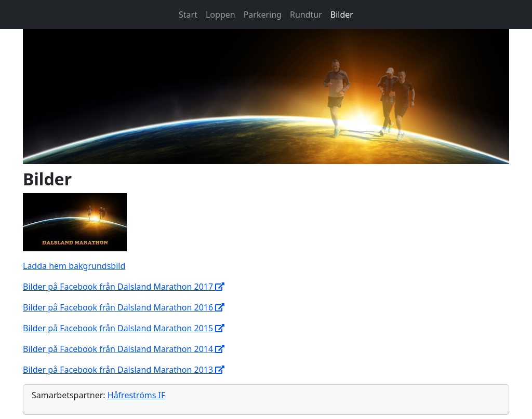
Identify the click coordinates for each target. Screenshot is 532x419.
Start (188, 15)
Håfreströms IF (137, 395)
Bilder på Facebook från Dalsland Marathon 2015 (124, 328)
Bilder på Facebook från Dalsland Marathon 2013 (124, 370)
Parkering (263, 15)
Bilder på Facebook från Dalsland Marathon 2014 (124, 349)
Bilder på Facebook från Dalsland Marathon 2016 (124, 307)
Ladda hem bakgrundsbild (74, 266)
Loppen (221, 15)
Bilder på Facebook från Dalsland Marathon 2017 (124, 287)
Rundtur (306, 15)
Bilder (342, 15)
